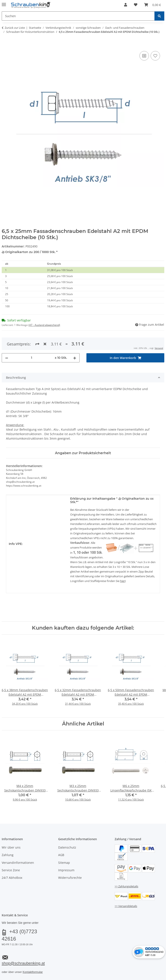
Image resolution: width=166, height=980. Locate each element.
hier (122, 581)
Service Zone (11, 870)
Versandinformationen (18, 863)
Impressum (66, 870)
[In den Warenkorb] (5, 45)
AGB (61, 855)
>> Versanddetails (126, 906)
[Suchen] (159, 16)
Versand (159, 348)
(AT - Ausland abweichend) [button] (44, 325)
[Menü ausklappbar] (4, 3)
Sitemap (64, 863)
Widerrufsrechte (70, 878)
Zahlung (8, 855)
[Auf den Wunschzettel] (155, 56)
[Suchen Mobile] (78, 16)
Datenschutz (67, 847)
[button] (126, 5)
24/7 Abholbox (12, 878)
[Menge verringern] (7, 358)
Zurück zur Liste (15, 28)
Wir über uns (11, 847)
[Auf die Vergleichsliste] (144, 56)
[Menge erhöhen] (75, 358)
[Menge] (31, 358)
